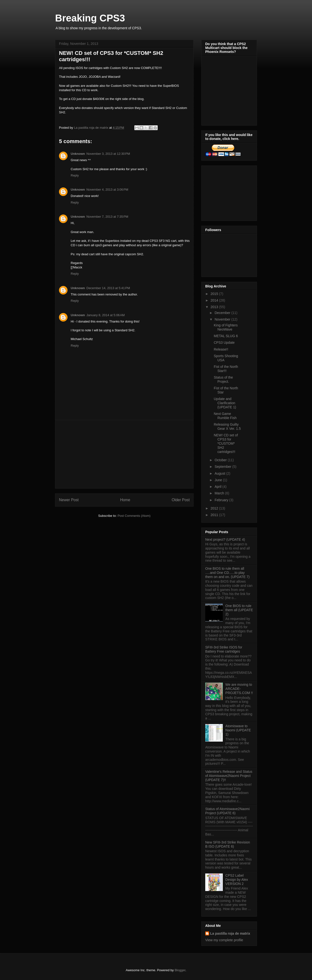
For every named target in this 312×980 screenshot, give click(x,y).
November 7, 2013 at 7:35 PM (107, 217)
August (220, 473)
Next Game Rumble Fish (225, 416)
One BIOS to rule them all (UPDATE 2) (239, 610)
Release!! (221, 349)
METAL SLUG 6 (226, 336)
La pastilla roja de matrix (230, 933)
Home (125, 500)
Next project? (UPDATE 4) (225, 539)
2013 (215, 307)
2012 (215, 508)
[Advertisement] (124, 454)
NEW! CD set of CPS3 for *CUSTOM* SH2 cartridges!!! (226, 443)
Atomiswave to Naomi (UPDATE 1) (238, 730)
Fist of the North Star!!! (226, 369)
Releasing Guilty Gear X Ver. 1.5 (227, 426)
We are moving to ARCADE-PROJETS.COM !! (239, 689)
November (223, 319)
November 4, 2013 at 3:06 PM (107, 190)
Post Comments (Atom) (134, 516)
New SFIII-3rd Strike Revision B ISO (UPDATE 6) (228, 844)
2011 (215, 515)
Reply (75, 175)
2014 (215, 300)
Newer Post (69, 500)
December (223, 313)
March (220, 493)
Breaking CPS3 (90, 18)
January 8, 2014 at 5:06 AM (106, 315)
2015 (215, 294)
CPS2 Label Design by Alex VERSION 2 (237, 880)
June (219, 480)
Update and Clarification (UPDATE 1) (225, 403)
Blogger (180, 970)
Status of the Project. (223, 379)
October (221, 460)
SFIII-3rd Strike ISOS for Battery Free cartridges (224, 649)
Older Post (181, 500)
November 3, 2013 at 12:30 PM (108, 154)
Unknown (78, 154)
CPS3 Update (224, 343)
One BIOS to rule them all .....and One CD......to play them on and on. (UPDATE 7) (227, 573)
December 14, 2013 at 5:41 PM (108, 288)
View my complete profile (224, 940)
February (222, 500)
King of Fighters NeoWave (226, 327)
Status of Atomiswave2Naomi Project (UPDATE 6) (227, 811)
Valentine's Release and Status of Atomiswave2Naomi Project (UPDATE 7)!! (229, 776)
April (218, 487)
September (223, 467)
